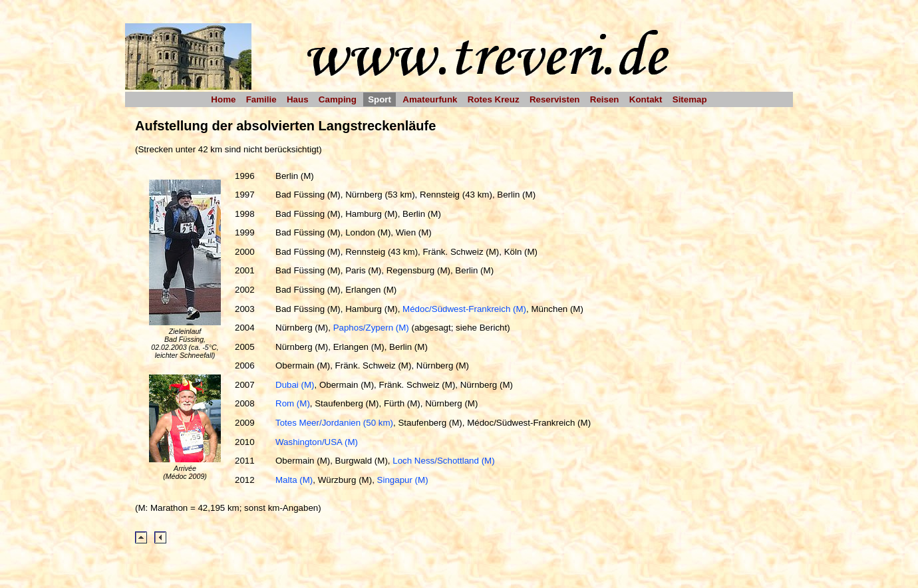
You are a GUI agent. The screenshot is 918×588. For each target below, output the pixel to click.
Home (223, 99)
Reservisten (555, 99)
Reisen (605, 99)
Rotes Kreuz (494, 99)
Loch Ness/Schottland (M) (443, 461)
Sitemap (690, 99)
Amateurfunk (430, 99)
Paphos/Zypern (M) (371, 328)
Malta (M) (294, 480)
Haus (298, 99)
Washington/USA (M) (317, 442)
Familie (261, 99)
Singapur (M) (403, 480)
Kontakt (646, 99)
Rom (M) (293, 403)
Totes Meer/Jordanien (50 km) (334, 423)
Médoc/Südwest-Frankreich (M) (464, 309)
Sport (380, 99)
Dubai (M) (295, 385)
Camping (338, 99)
